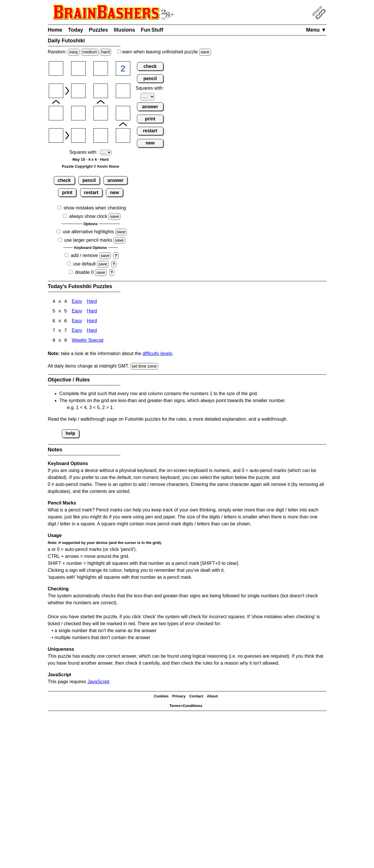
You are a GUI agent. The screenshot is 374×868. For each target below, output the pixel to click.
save (205, 52)
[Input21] (56, 91)
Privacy (179, 697)
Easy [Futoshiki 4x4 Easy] (77, 302)
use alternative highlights (88, 232)
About (212, 697)
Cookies (161, 697)
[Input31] (56, 113)
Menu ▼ (316, 30)
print (67, 192)
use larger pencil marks (88, 240)
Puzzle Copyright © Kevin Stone (90, 166)
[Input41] (56, 135)
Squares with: (83, 152)
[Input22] (78, 91)
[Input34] (123, 113)
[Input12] (78, 68)
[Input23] (101, 91)
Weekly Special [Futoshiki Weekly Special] (87, 341)
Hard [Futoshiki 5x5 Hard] (92, 312)
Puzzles (98, 30)
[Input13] (101, 68)
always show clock (88, 216)
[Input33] (101, 113)
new (114, 192)
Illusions (124, 30)
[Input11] (56, 68)
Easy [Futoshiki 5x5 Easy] (77, 312)
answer (115, 180)
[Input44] (123, 135)
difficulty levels (157, 354)
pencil (89, 180)
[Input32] (78, 113)
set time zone (144, 367)
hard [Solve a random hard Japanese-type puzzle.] (105, 52)
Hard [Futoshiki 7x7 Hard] (92, 331)
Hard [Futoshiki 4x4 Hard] (92, 302)
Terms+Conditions (186, 706)
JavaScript (98, 682)
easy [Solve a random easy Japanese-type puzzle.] (74, 52)
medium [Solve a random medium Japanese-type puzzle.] (90, 52)
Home (55, 30)
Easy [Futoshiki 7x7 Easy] (77, 331)
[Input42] (78, 135)
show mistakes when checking (95, 208)
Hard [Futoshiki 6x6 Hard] (92, 322)
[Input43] (101, 135)
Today (76, 30)
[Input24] (123, 91)
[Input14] (123, 68)
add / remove (84, 255)
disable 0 (84, 272)
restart (91, 192)
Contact (196, 697)
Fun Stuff (152, 30)
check (64, 180)
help (70, 434)
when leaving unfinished (164, 52)
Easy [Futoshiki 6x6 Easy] (77, 322)
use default (84, 264)
